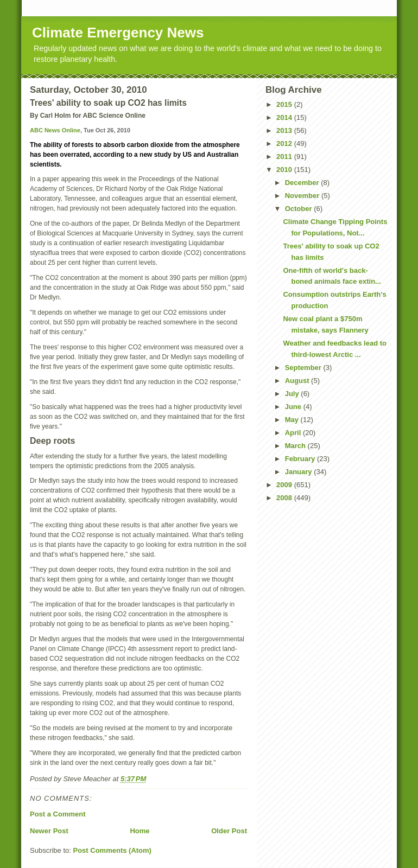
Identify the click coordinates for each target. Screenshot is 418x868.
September (304, 368)
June (294, 407)
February (301, 459)
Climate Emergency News (118, 33)
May (293, 420)
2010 (285, 170)
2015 (285, 104)
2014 (285, 117)
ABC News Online (55, 130)
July (293, 394)
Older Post (229, 831)
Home (140, 831)
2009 (285, 485)
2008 (285, 498)
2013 (285, 130)
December (303, 183)
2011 (285, 157)
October (299, 209)
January (299, 472)
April (294, 433)
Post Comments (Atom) (112, 850)
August (298, 381)
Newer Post (49, 831)
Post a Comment (58, 814)
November (303, 196)
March (296, 446)
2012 (285, 143)
